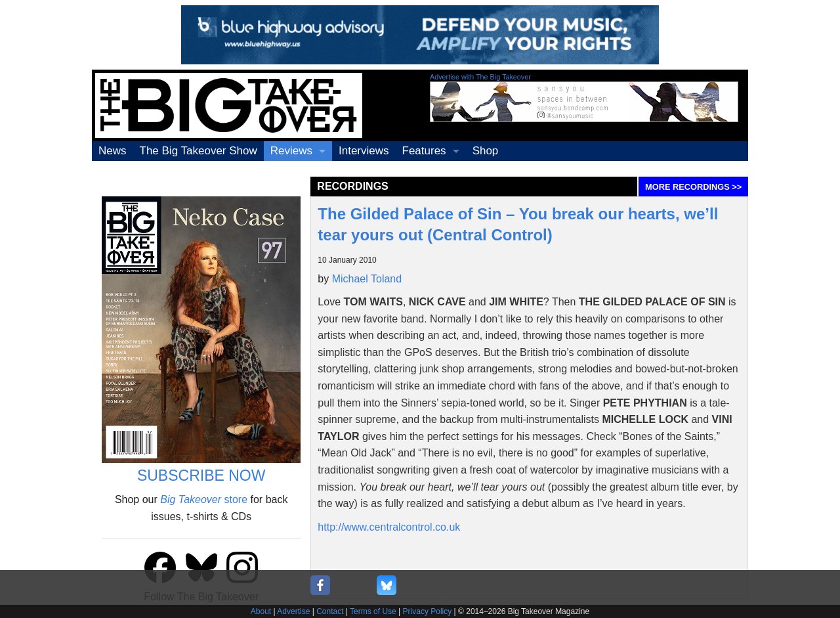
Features (424, 151)
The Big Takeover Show (199, 151)
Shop (486, 151)
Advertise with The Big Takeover (480, 77)
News (113, 151)
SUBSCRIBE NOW (201, 475)
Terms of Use (373, 611)
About (261, 611)
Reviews (291, 151)
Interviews (364, 151)
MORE (693, 187)
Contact (330, 611)
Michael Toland (367, 279)
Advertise (293, 611)
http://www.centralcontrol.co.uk (389, 527)
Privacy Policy (428, 611)
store (204, 499)
